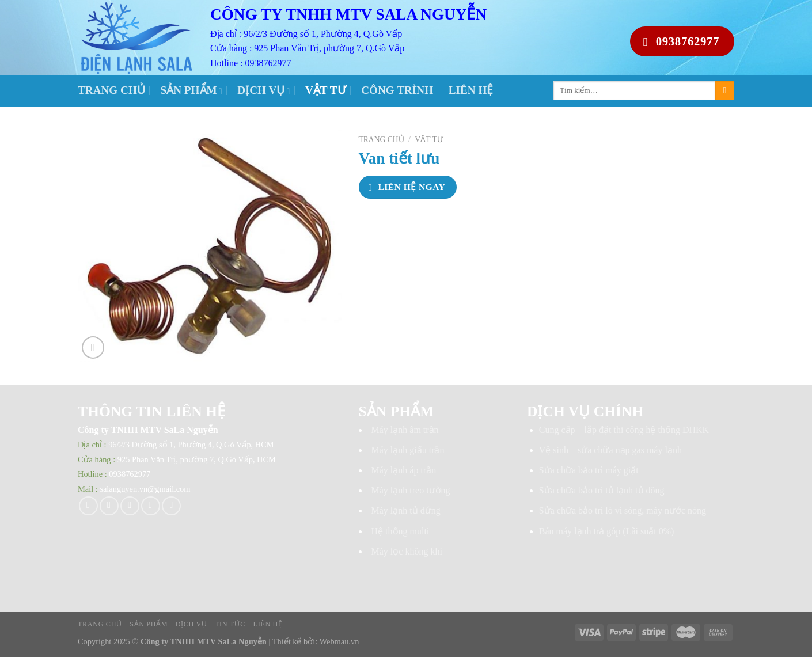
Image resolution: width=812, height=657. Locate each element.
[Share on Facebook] (88, 506)
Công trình (397, 90)
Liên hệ (471, 90)
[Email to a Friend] (130, 506)
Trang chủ (111, 90)
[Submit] (725, 91)
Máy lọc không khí (407, 551)
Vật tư (326, 90)
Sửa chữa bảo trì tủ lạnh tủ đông (602, 490)
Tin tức (230, 624)
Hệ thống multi (401, 531)
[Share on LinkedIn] (171, 506)
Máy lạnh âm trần (405, 430)
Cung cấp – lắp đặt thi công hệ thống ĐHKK (624, 430)
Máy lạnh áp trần (404, 470)
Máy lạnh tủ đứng (406, 510)
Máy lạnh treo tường (411, 490)
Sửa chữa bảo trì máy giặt (589, 470)
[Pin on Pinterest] (151, 506)
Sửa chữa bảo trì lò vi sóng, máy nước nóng (623, 510)
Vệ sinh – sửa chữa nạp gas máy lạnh (610, 450)
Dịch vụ (263, 90)
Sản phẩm (191, 90)
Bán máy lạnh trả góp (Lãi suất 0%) (607, 531)
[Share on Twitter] (109, 506)
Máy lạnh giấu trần (408, 450)
